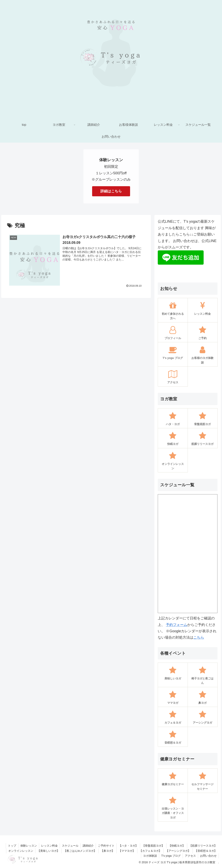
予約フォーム (177, 625)
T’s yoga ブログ (171, 856)
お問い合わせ (208, 856)
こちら (199, 637)
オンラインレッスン (21, 851)
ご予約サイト (106, 846)
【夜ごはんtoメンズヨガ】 (80, 851)
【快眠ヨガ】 (177, 846)
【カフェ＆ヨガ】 (150, 851)
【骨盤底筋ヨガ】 (153, 846)
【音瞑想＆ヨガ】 (206, 851)
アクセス (190, 856)
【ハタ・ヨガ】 (128, 846)
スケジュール (70, 846)
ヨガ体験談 (150, 856)
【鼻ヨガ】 (108, 851)
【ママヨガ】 (127, 851)
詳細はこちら (111, 191)
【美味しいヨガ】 (48, 851)
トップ (12, 846)
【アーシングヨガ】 (178, 851)
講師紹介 (88, 846)
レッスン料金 (49, 846)
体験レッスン (29, 846)
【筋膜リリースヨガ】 (203, 846)
